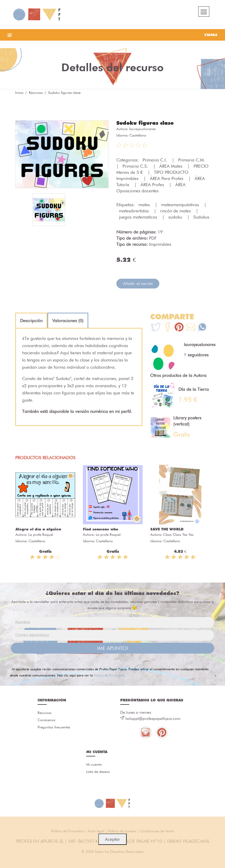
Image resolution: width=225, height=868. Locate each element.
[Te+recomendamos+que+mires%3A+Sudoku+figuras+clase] (167, 328)
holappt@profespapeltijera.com (153, 719)
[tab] (31, 321)
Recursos (36, 93)
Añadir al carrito (138, 283)
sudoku (176, 217)
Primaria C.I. (155, 160)
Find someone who (101, 529)
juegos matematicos (139, 217)
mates (145, 205)
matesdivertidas (135, 211)
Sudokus (201, 217)
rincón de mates (176, 211)
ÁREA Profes (153, 185)
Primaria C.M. (192, 160)
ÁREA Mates (171, 166)
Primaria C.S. (136, 166)
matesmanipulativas (181, 205)
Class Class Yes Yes (178, 535)
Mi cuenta (94, 764)
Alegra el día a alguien (38, 529)
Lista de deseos (98, 772)
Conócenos (46, 720)
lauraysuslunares (142, 129)
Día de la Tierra (194, 389)
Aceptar (112, 839)
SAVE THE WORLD (167, 529)
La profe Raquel (41, 535)
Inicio (19, 93)
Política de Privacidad (109, 675)
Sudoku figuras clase (145, 123)
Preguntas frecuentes (54, 727)
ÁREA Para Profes (167, 178)
